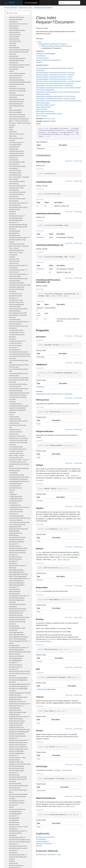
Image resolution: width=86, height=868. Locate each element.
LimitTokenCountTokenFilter (18, 440)
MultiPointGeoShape (16, 719)
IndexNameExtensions (16, 17)
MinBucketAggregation (17, 650)
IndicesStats (13, 97)
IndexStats (13, 45)
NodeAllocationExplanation (18, 857)
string (38, 541)
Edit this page (78, 161)
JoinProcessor (14, 263)
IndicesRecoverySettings (17, 89)
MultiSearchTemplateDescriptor (19, 730)
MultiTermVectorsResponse (18, 747)
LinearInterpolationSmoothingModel (19, 465)
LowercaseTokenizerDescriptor (19, 522)
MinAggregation (14, 645)
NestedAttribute (14, 818)
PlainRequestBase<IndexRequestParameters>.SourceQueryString (58, 81)
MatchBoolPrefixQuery (16, 540)
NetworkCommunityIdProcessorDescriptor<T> (20, 843)
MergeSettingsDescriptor (17, 628)
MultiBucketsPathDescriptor (18, 697)
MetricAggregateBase (16, 632)
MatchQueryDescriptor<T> (18, 566)
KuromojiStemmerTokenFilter (19, 378)
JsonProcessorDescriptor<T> (19, 274)
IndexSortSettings (15, 41)
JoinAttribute (13, 255)
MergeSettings (14, 626)
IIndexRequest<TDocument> (46, 837)
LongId (11, 492)
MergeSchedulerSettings (17, 619)
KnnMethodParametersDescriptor (17, 336)
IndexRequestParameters (58, 44)
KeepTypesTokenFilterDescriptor (20, 285)
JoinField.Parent (14, 261)
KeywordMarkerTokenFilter (18, 313)
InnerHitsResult (14, 147)
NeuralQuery (13, 853)
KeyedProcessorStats (16, 302)
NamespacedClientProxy (17, 809)
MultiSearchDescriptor (16, 723)
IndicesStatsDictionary (16, 102)
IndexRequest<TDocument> (43, 8)
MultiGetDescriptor (15, 699)
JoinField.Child (14, 259)
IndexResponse (14, 26)
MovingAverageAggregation (18, 678)
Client (53, 119)
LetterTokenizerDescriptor (18, 425)
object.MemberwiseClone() (45, 111)
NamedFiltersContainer (17, 801)
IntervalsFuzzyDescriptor (17, 186)
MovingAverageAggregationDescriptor (18, 681)
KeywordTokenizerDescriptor (19, 326)
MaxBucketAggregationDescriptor (17, 601)
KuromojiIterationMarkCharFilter (20, 354)
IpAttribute (12, 212)
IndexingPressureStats (17, 67)
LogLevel (12, 490)
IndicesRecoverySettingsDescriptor (17, 92)
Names (11, 807)
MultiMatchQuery (15, 714)
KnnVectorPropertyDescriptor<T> (15, 346)
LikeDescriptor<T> (15, 430)
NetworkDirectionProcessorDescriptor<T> (18, 849)
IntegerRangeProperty (16, 153)
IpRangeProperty (15, 235)
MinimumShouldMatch (16, 656)
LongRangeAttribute (16, 496)
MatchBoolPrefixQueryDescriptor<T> (16, 543)
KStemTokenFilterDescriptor (18, 279)
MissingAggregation (16, 658)
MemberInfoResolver (16, 613)
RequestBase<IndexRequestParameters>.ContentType (54, 86)
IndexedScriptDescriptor (17, 58)
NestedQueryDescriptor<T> (18, 831)
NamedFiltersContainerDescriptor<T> (17, 804)
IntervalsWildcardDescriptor (18, 207)
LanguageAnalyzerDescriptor (19, 406)
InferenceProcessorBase (17, 117)
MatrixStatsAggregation (17, 583)
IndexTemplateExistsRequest (19, 52)
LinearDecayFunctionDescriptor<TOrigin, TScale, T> (19, 459)
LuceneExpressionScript (17, 525)
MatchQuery (13, 563)
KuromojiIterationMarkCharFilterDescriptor (20, 357)
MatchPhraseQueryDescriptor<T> (15, 560)
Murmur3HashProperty (17, 768)
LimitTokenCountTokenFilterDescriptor (18, 444)
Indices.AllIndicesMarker (17, 73)
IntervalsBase (14, 168)
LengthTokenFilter (15, 419)
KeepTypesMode (15, 281)
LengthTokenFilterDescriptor (18, 421)
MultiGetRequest (15, 708)
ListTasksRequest (15, 486)
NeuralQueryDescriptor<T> (18, 855)
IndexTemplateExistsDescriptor (19, 50)
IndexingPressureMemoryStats (19, 65)
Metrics (11, 643)
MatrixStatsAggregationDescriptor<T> (17, 586)
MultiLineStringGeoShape (18, 712)
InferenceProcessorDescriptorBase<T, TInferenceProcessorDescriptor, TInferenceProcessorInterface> (20, 122)
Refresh (39, 580)
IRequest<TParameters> (44, 844)
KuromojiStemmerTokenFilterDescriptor (19, 381)
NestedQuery (13, 829)
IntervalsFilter (13, 179)
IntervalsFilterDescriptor (17, 181)
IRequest (39, 60)
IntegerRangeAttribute (16, 151)
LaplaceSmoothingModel (17, 408)
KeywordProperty (15, 320)
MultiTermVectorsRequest (18, 745)
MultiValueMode (14, 760)
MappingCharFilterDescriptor (19, 529)
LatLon (11, 414)
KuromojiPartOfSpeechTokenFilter (19, 362)
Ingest (11, 130)
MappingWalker (14, 531)
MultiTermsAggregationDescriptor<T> (17, 754)
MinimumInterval (14, 654)
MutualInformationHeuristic (18, 777)
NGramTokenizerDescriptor (18, 790)
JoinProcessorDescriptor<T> (18, 266)
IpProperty (12, 214)
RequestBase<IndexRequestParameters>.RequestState (55, 83)
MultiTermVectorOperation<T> (19, 740)
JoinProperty (13, 268)
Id (37, 206)
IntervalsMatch (14, 190)
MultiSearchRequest (16, 725)
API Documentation (31, 3)
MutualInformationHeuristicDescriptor (18, 780)
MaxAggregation (14, 594)
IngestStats (13, 132)
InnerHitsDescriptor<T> (17, 143)
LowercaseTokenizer (16, 520)
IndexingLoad (13, 63)
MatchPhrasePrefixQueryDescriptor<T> (17, 554)
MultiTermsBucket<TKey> (18, 758)
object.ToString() (41, 116)
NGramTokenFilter (15, 784)
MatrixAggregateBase (16, 570)
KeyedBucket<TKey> (16, 300)
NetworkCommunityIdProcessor (20, 840)
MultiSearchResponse (16, 727)
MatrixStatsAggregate (16, 581)
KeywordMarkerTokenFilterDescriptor (18, 316)
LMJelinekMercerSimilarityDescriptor (18, 398)
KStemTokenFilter (15, 276)
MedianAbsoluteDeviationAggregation (18, 605)
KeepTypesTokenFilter (16, 283)
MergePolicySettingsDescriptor (19, 617)
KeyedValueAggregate (16, 304)
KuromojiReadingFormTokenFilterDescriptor (18, 375)
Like (10, 427)
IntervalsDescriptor (15, 173)
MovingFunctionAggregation (18, 686)
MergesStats (13, 630)
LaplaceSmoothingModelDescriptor (17, 411)
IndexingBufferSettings (17, 61)
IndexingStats (14, 69)
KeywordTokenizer (15, 324)
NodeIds (12, 859)
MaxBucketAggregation (17, 598)
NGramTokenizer (15, 788)
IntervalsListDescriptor (16, 188)
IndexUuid (12, 54)
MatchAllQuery (14, 535)
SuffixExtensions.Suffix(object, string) (48, 855)
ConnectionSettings (45, 641)
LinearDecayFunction (16, 451)
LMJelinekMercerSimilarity (18, 395)
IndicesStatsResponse (16, 106)
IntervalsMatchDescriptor (17, 192)
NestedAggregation (15, 812)
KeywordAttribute (15, 311)
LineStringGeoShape (16, 447)
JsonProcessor (14, 272)
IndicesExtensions (15, 78)
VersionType (41, 791)
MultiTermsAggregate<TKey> (19, 749)
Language (12, 402)
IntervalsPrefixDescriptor (17, 199)
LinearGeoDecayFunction (18, 462)
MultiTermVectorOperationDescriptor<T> (18, 737)
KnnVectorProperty (15, 343)
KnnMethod (13, 328)
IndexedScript (14, 56)
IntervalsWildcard (15, 205)
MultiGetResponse (15, 710)
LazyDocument (14, 417)
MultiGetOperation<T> (16, 706)
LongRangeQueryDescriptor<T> (20, 507)
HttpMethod (41, 387)
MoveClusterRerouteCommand (19, 671)
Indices (11, 71)
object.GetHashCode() (43, 107)
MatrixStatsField (14, 589)
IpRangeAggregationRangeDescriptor (18, 228)
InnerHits (12, 140)
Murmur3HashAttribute (17, 766)
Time (38, 723)
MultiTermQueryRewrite (17, 734)
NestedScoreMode (15, 833)
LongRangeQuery (15, 505)
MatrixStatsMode (15, 591)
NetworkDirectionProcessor (18, 846)
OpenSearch (47, 119)
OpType (39, 501)
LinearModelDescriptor (17, 475)
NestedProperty (14, 822)
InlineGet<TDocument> (17, 134)
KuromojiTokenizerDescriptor (19, 389)
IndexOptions (13, 22)
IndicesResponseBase (16, 95)
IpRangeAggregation (16, 218)
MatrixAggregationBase (17, 572)
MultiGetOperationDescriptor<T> (20, 704)
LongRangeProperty (16, 499)
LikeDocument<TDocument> (19, 438)
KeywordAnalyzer (15, 307)
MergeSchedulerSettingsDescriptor (17, 623)
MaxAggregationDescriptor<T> (19, 596)
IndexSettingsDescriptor (17, 30)
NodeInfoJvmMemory (16, 866)
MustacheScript (14, 775)
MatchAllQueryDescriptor (17, 537)
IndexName (41, 237)
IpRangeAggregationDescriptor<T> (16, 221)
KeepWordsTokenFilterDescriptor (17, 290)
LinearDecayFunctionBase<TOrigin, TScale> (17, 454)
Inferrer (11, 127)
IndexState (13, 43)
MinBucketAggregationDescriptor (20, 652)
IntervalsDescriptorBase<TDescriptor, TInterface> (19, 176)
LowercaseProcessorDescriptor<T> (16, 513)
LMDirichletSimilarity (16, 391)
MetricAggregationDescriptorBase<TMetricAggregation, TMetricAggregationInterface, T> (20, 639)
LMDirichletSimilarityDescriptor (19, 393)
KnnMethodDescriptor (16, 330)
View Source (69, 161)
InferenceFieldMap (15, 110)
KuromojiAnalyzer (15, 350)
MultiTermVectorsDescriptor (18, 743)
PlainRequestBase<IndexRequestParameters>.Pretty (54, 79)
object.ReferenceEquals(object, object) (49, 114)
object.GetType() (42, 109)
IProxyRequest (41, 56)
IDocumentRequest (42, 58)
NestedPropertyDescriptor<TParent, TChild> (19, 826)
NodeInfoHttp (13, 863)
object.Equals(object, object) (45, 105)
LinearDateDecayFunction (18, 449)
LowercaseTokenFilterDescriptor (20, 518)
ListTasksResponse (15, 488)
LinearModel (13, 473)
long (38, 424)
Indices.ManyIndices (16, 76)
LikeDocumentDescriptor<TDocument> (17, 435)
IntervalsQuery (14, 201)
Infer (10, 108)
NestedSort (13, 835)
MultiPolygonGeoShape (17, 721)
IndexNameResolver (16, 20)
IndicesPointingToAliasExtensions (16, 85)
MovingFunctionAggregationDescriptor (18, 690)
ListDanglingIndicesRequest (18, 479)
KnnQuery (12, 339)
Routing (39, 661)
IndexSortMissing (15, 35)
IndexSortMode (14, 37)
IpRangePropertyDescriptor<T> (19, 238)
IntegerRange (14, 149)
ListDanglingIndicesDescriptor (19, 477)
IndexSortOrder (14, 39)
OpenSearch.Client (25, 8)
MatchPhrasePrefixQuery (17, 550)
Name (11, 792)
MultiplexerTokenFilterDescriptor (20, 764)
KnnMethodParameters (17, 332)
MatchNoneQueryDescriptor (18, 548)
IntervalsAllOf (13, 160)
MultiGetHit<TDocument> (17, 702)
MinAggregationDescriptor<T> (19, 648)
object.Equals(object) (43, 103)
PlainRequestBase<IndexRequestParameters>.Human (54, 77)
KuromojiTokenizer (15, 386)
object (40, 42)
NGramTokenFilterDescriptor (18, 786)
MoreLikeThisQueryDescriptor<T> (16, 668)
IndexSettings (14, 28)
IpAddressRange (15, 209)
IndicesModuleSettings (17, 80)
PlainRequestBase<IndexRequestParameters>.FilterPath (55, 75)
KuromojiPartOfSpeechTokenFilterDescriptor (19, 366)
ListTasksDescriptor (15, 484)
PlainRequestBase (47, 46)
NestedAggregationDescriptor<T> (15, 815)
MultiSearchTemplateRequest (19, 732)
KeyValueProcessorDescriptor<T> (16, 297)
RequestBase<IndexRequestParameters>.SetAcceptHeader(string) (58, 101)
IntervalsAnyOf (14, 164)
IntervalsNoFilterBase (16, 194)
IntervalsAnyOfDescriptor (17, 166)
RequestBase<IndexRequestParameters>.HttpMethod (54, 394)
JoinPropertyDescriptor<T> (18, 270)
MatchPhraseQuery (15, 557)
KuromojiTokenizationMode (18, 384)
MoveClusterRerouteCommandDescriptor (19, 675)
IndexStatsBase (14, 48)
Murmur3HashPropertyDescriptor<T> (17, 772)
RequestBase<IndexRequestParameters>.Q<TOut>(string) (56, 96)
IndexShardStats (15, 32)
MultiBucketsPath (15, 695)
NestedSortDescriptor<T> (18, 837)
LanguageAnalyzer (15, 404)
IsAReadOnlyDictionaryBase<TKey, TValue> (17, 252)
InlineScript (13, 136)
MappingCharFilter (15, 527)
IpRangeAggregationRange (18, 225)
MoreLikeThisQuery (16, 665)
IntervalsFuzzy (14, 184)
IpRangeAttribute (15, 231)
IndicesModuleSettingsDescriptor (20, 82)
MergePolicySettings (16, 615)
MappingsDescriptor (16, 533)
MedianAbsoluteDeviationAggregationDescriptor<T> (18, 610)
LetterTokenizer (14, 423)
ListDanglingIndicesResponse (19, 481)
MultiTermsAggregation (17, 751)
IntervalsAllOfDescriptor (17, 162)
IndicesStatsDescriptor (16, 99)
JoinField (12, 257)
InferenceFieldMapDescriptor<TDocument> (17, 113)
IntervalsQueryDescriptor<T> (19, 203)
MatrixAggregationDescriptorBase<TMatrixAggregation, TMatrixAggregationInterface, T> (20, 576)
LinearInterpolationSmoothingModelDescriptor (19, 470)
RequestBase (44, 44)
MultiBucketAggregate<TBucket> (20, 693)
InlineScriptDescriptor (16, 138)
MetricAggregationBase (17, 635)
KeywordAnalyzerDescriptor (18, 309)
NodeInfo (12, 861)
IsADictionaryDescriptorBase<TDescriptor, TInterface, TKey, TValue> (19, 246)
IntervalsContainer (15, 171)
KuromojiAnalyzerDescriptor (18, 352)
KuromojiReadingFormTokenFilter (18, 370)
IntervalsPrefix (14, 196)
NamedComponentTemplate (18, 794)
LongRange (13, 494)
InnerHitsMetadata (15, 145)
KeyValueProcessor (16, 294)
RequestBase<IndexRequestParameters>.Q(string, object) (56, 99)
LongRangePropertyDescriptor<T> (16, 502)
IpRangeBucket (14, 233)
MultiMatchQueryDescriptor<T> (19, 717)
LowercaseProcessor (16, 509)
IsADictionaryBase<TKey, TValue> (17, 241)
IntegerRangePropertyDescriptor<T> (16, 157)
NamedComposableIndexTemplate (17, 798)
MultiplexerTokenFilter (16, 762)
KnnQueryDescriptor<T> (17, 341)
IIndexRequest (41, 54)
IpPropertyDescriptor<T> (17, 216)
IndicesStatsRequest (16, 104)
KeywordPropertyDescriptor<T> (20, 322)
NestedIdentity (14, 820)
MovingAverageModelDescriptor (20, 684)
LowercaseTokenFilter (16, 516)
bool (38, 612)
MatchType (13, 568)
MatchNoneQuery (15, 546)
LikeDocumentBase (15, 432)
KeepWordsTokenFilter (17, 287)
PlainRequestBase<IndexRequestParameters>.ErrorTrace (55, 73)
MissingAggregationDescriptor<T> (16, 662)
